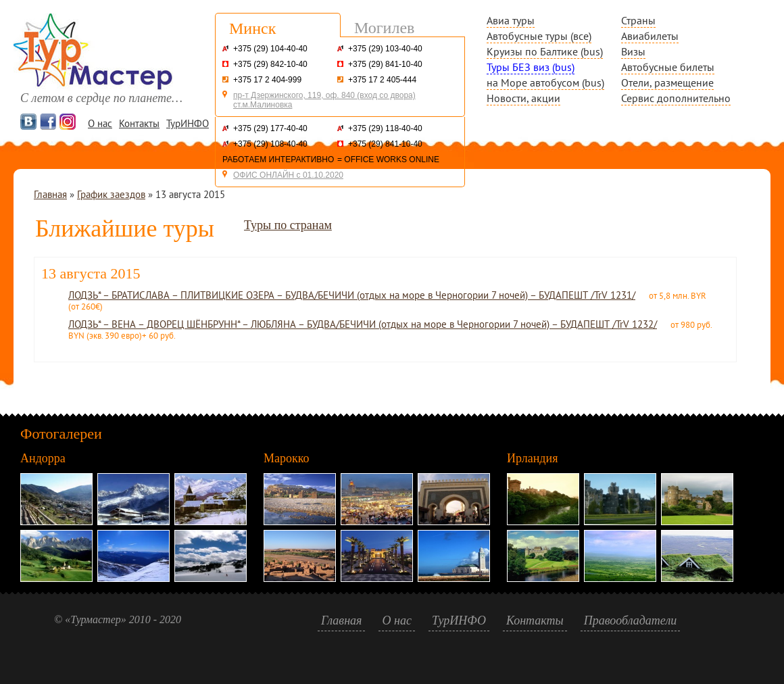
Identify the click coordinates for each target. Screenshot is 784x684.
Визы (633, 51)
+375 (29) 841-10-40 (385, 64)
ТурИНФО (188, 123)
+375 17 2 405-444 (382, 80)
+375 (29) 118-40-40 (385, 128)
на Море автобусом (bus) (545, 82)
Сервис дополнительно (676, 98)
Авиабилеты (650, 36)
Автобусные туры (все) (539, 36)
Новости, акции (523, 98)
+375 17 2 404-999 (267, 80)
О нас (100, 123)
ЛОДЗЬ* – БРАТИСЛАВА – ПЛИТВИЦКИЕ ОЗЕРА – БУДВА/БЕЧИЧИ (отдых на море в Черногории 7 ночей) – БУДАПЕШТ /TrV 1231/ (352, 295)
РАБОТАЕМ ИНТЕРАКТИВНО (278, 160)
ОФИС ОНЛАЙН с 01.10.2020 (288, 175)
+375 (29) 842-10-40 (270, 64)
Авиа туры (511, 20)
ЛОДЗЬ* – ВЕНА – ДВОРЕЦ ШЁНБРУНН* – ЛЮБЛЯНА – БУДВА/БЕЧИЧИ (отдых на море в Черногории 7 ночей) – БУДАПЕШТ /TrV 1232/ (363, 324)
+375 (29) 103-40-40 (385, 49)
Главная (50, 194)
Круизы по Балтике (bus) (545, 51)
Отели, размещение (667, 82)
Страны (638, 20)
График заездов (111, 194)
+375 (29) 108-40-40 (270, 144)
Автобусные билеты (668, 67)
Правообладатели (631, 620)
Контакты (139, 123)
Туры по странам (288, 225)
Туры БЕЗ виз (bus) (531, 67)
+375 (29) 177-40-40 (270, 128)
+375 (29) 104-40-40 (270, 49)
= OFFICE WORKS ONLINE (388, 160)
